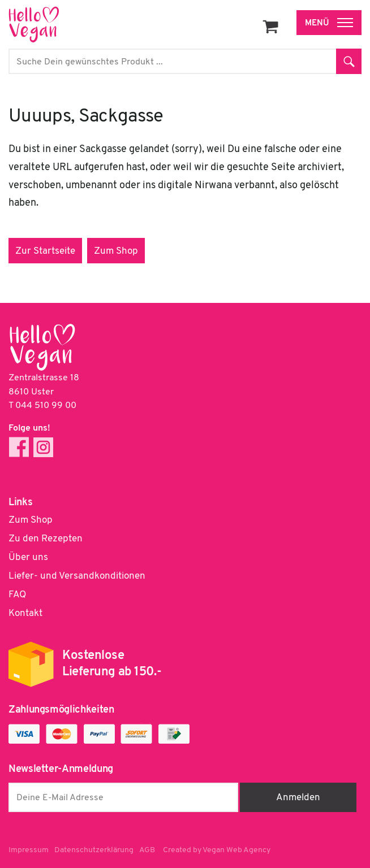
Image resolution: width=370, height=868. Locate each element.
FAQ (17, 595)
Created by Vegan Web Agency (217, 850)
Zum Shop (116, 251)
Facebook (19, 447)
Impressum (29, 850)
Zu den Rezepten (46, 539)
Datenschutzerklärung (94, 850)
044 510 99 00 (46, 406)
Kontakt (25, 613)
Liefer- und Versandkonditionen (77, 576)
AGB (147, 850)
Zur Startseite (45, 251)
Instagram (43, 447)
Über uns (28, 557)
